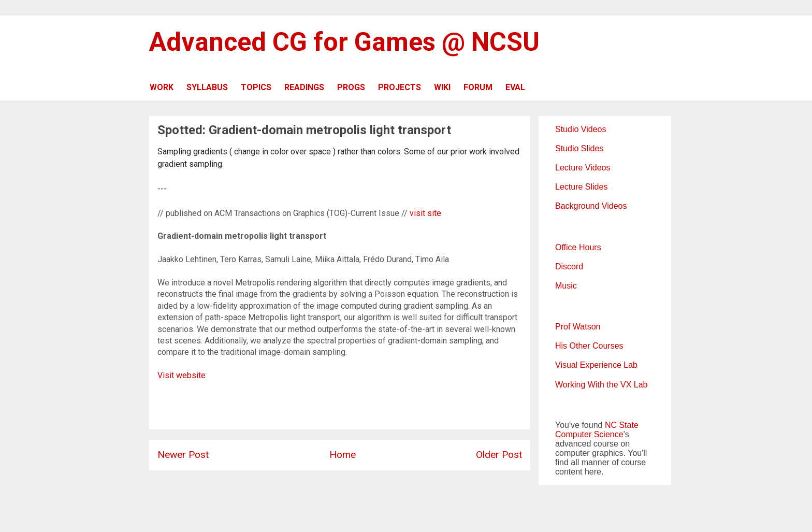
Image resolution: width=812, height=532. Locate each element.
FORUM (478, 87)
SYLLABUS (207, 87)
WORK (162, 87)
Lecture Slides (581, 187)
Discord (569, 267)
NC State (622, 425)
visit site (425, 213)
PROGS (351, 87)
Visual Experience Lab (596, 365)
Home (343, 455)
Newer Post (183, 455)
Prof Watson (578, 327)
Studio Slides (579, 148)
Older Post (499, 455)
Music (566, 286)
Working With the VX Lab (601, 385)
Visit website (182, 375)
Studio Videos (581, 129)
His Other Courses (589, 346)
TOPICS (256, 87)
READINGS (304, 87)
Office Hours (578, 247)
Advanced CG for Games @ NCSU (344, 42)
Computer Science (589, 434)
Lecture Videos (583, 168)
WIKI (442, 87)
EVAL (515, 87)
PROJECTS (400, 87)
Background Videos (591, 206)
